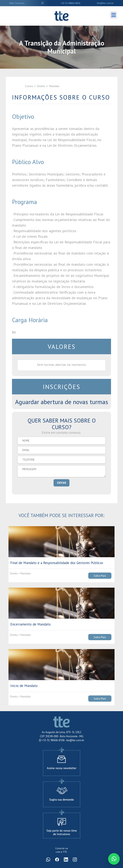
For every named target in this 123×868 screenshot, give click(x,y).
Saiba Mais (100, 576)
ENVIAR (62, 483)
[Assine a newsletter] (62, 761)
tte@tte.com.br (105, 3)
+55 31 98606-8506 (70, 3)
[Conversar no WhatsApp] (114, 859)
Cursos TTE (61, 16)
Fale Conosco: (17, 3)
